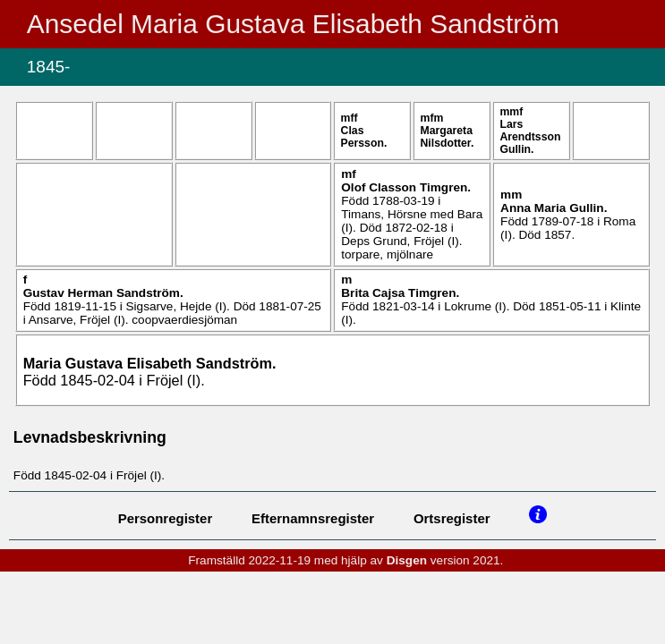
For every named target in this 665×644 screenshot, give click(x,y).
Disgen (407, 560)
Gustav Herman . (103, 293)
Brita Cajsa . (400, 293)
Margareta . (448, 137)
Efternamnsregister (313, 518)
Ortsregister (452, 518)
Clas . (364, 137)
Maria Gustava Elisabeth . (150, 363)
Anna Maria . (554, 208)
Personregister (166, 518)
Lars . (530, 137)
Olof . (406, 187)
